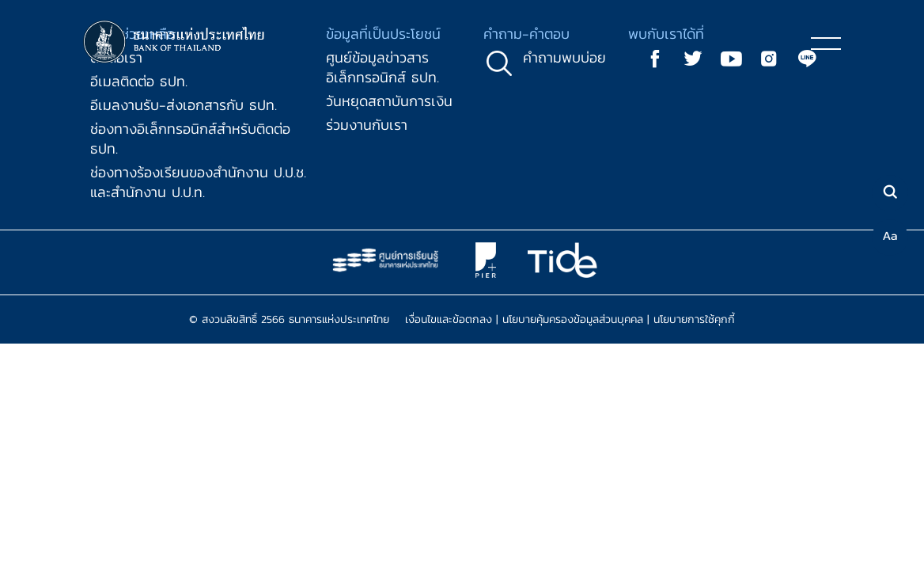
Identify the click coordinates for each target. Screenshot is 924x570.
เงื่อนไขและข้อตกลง (449, 319)
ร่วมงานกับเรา (367, 125)
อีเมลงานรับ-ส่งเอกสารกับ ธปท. (184, 105)
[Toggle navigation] (826, 43)
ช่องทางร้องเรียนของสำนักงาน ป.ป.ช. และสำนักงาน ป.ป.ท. (198, 182)
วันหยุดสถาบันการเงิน (389, 101)
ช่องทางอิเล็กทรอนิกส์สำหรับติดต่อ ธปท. (190, 139)
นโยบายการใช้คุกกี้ (694, 319)
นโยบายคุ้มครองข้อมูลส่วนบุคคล (573, 319)
